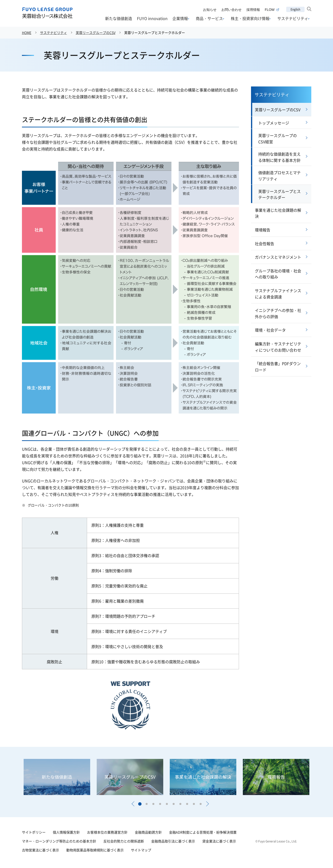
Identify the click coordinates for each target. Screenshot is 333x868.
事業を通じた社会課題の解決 (278, 213)
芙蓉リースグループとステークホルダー (155, 33)
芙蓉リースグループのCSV (96, 33)
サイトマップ (141, 850)
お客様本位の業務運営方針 (107, 832)
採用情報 (253, 10)
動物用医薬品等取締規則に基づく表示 (95, 850)
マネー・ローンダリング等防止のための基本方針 (59, 841)
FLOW (272, 10)
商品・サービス (209, 19)
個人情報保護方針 (66, 832)
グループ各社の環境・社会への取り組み (278, 274)
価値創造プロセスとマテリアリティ (279, 176)
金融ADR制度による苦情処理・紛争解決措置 (203, 832)
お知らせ (210, 10)
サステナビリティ (293, 19)
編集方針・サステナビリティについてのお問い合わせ (278, 347)
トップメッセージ (274, 123)
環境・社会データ (270, 330)
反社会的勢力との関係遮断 (124, 841)
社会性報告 (265, 243)
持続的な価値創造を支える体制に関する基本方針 (279, 157)
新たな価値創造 (119, 18)
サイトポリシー (34, 832)
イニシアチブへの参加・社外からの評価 (278, 313)
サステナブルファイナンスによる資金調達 (278, 294)
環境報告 (263, 230)
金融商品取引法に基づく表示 (173, 841)
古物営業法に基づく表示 (41, 850)
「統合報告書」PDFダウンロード (278, 367)
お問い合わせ (231, 10)
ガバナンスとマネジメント (278, 257)
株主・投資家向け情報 (250, 19)
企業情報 (180, 19)
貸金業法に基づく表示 (219, 841)
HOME (27, 33)
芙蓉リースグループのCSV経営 (278, 138)
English (295, 9)
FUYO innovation (152, 18)
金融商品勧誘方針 (148, 832)
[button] (133, 804)
